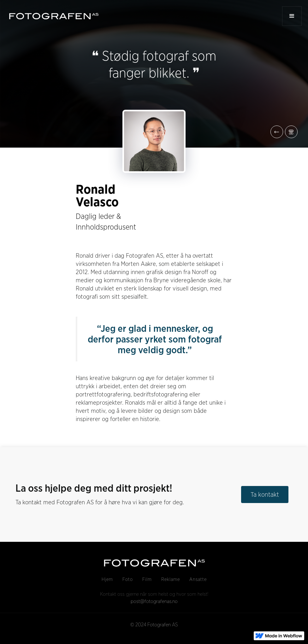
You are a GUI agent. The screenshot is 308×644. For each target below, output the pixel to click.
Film (147, 579)
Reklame (171, 579)
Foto (128, 579)
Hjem (107, 579)
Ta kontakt (265, 495)
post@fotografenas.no (154, 601)
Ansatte (198, 579)
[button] (292, 16)
